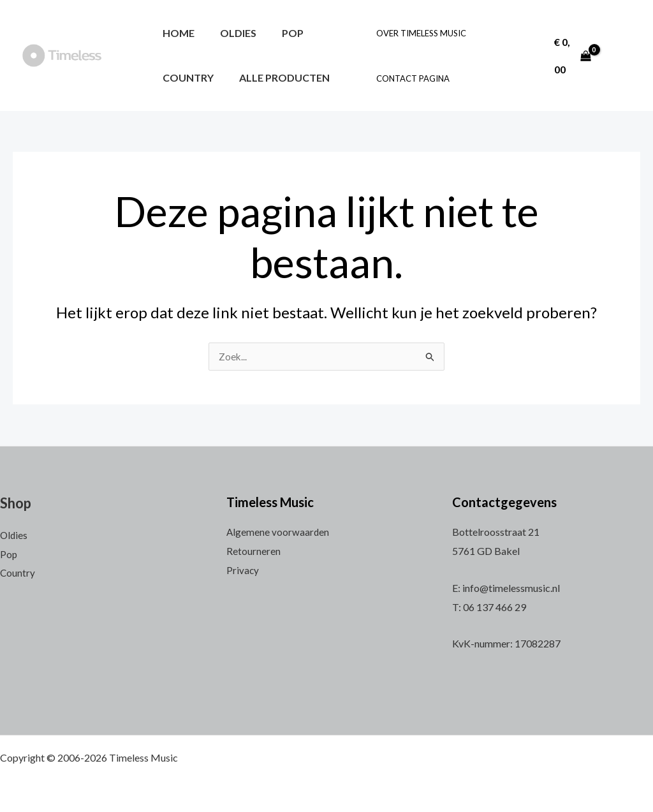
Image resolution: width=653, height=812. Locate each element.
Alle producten (277, 78)
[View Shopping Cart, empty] (570, 55)
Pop (280, 33)
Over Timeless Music (419, 33)
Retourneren (253, 551)
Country (186, 78)
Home (176, 33)
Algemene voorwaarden (278, 532)
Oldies (231, 33)
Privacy (243, 570)
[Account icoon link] (619, 55)
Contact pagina (410, 78)
